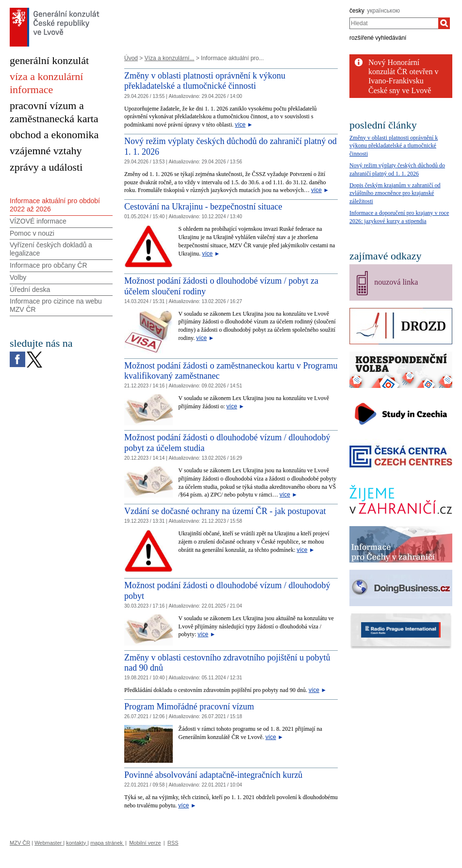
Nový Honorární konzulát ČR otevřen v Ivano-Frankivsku (403, 72)
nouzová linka (396, 282)
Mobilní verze (145, 843)
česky (357, 11)
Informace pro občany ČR (49, 265)
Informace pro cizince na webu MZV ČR (56, 305)
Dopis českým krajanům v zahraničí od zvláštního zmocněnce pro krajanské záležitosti (395, 193)
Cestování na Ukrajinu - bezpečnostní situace (203, 207)
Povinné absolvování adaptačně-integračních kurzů (213, 775)
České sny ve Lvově (400, 90)
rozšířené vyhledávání (378, 38)
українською (383, 11)
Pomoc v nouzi (32, 233)
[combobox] (394, 23)
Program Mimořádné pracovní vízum (189, 707)
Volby (18, 277)
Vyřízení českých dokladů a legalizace (51, 249)
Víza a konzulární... (170, 58)
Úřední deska (30, 289)
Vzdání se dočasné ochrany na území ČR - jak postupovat (225, 511)
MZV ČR (20, 843)
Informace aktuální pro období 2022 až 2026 (55, 205)
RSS (173, 843)
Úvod (131, 58)
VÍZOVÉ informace (38, 221)
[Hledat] (444, 23)
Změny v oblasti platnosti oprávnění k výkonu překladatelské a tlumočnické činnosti (205, 81)
